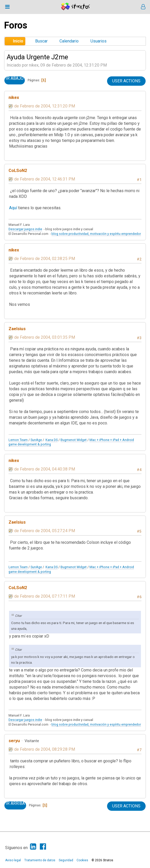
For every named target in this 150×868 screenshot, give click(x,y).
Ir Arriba (15, 804)
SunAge (36, 440)
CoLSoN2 (18, 170)
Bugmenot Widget (74, 440)
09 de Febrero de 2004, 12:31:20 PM (42, 106)
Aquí (13, 208)
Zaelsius (17, 329)
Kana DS (52, 440)
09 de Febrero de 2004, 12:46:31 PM (42, 179)
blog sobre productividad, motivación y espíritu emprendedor (96, 234)
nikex (14, 97)
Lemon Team (18, 440)
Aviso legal (13, 860)
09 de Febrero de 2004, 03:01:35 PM (42, 337)
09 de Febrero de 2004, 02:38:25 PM (42, 259)
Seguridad (66, 860)
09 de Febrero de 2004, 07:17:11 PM (42, 596)
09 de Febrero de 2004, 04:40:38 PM (42, 469)
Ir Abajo (15, 78)
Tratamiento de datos (40, 860)
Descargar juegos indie (25, 229)
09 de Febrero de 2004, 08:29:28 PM (42, 749)
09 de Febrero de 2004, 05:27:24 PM (42, 531)
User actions (126, 81)
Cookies (82, 860)
